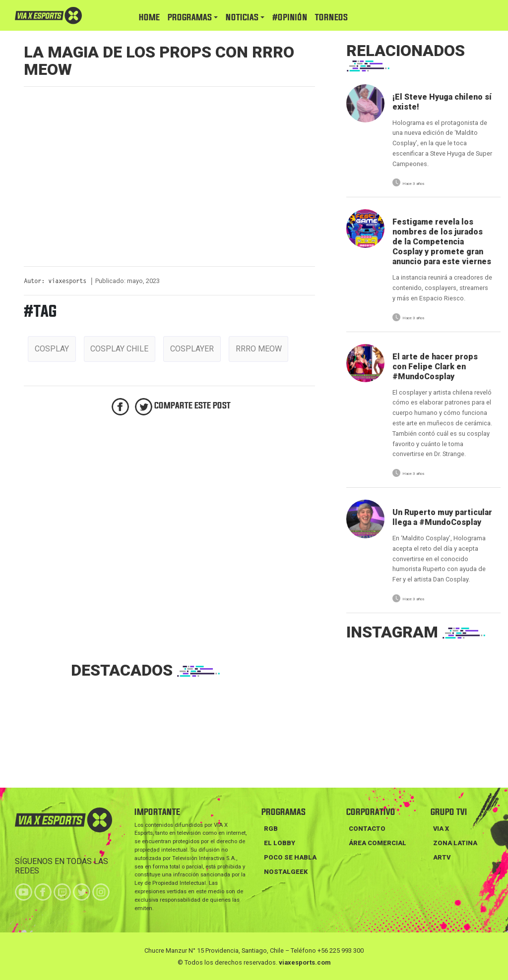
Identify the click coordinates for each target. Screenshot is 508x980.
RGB (271, 829)
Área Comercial (378, 843)
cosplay (52, 349)
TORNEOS (331, 18)
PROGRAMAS (190, 18)
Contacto (367, 829)
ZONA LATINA (455, 843)
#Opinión (290, 18)
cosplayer (192, 349)
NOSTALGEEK (286, 872)
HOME (149, 18)
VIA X (441, 829)
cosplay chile (119, 349)
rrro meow (259, 349)
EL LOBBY (280, 843)
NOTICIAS (242, 18)
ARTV (442, 857)
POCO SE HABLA (290, 857)
